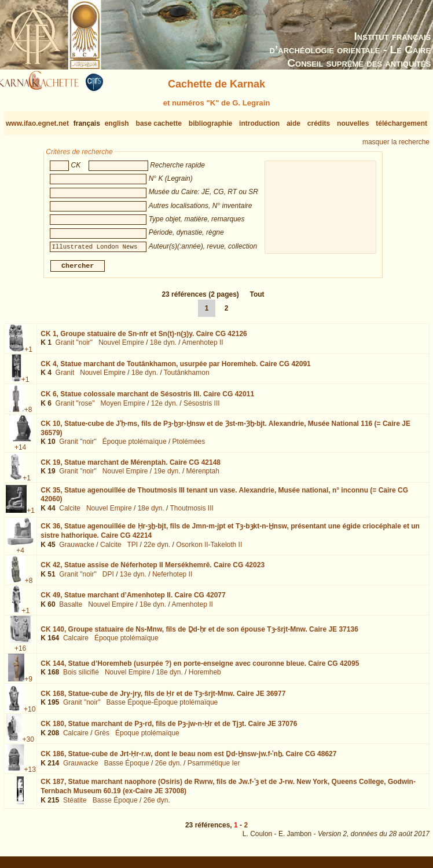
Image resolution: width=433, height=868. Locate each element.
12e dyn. (164, 408)
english (117, 123)
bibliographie (210, 123)
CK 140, (199, 634)
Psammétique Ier (214, 768)
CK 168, (163, 698)
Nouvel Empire (121, 347)
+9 (28, 684)
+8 (28, 414)
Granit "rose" (75, 408)
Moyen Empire (122, 408)
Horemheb (205, 677)
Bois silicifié (81, 677)
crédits (319, 123)
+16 (20, 653)
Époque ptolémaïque (135, 446)
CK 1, (144, 338)
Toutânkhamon (187, 377)
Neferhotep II (172, 578)
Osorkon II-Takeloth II (209, 549)
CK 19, (131, 466)
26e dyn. (168, 768)
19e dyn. (167, 476)
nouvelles (353, 123)
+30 (28, 744)
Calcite (70, 513)
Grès (102, 738)
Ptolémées (189, 446)
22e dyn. (157, 549)
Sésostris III (202, 408)
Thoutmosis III (192, 513)
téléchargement (401, 123)
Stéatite (75, 805)
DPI (108, 578)
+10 (30, 714)
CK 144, (200, 668)
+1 (28, 354)
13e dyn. (133, 578)
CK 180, (169, 728)
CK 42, (153, 570)
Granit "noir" (74, 347)
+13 (30, 774)
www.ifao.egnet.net (37, 123)
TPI (132, 549)
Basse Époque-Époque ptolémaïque (162, 707)
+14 (20, 452)
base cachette (159, 123)
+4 (20, 555)
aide (293, 123)
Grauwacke (77, 549)
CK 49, (133, 600)
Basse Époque (127, 768)
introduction (259, 123)
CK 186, (188, 758)
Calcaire (76, 643)
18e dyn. (163, 347)
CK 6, (147, 399)
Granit (65, 377)
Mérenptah (203, 476)
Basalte (71, 609)
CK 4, (176, 369)
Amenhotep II (202, 347)
